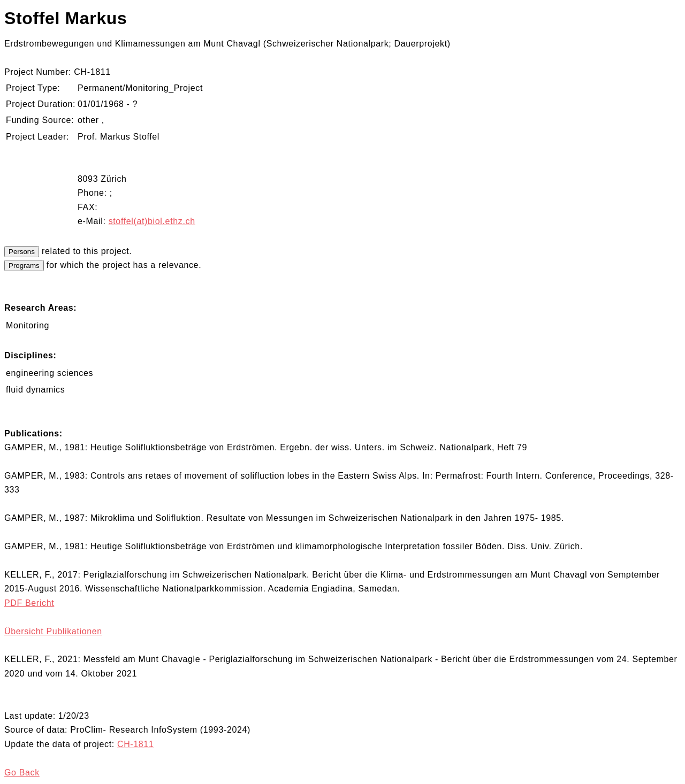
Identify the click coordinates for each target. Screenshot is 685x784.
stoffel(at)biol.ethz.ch (152, 221)
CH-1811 (136, 744)
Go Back (22, 773)
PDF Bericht (29, 603)
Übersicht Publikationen (53, 631)
